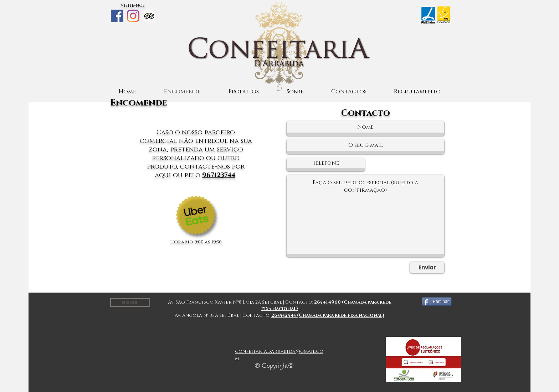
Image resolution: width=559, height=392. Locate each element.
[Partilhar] (437, 301)
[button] (244, 92)
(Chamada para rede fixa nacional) (341, 315)
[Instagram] (133, 16)
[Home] (130, 303)
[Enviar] (427, 267)
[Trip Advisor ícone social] (149, 16)
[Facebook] (117, 16)
